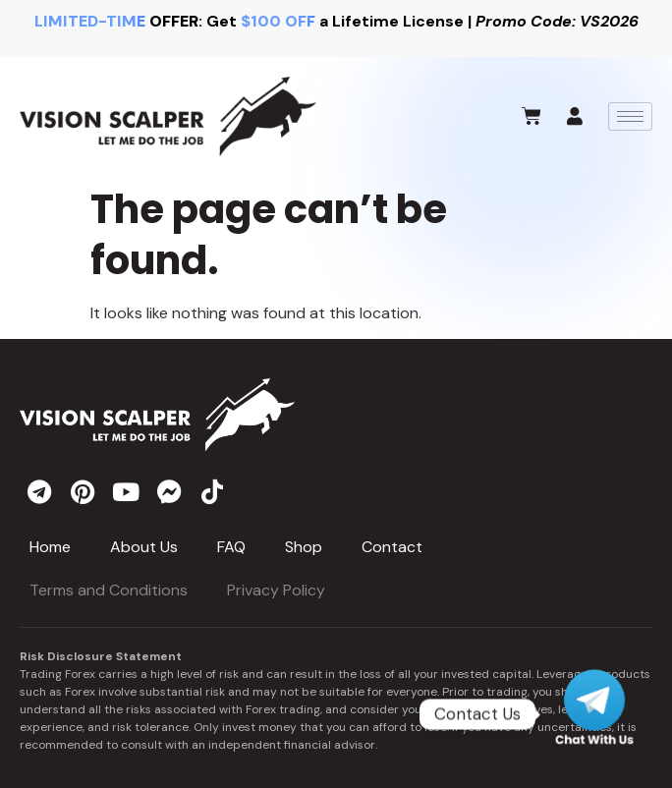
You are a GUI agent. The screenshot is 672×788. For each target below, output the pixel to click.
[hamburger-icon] (630, 116)
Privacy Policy (276, 590)
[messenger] (169, 491)
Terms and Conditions (109, 590)
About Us (144, 547)
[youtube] (126, 491)
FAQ (231, 547)
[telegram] (39, 491)
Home (50, 547)
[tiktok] (212, 491)
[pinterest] (83, 491)
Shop (304, 547)
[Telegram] (594, 714)
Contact (392, 547)
